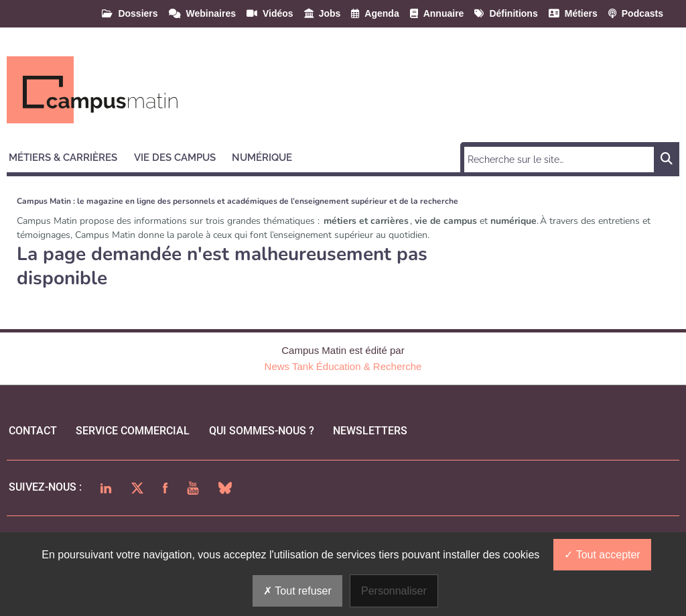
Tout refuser (297, 591)
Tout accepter (602, 555)
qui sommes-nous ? (262, 431)
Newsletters (370, 431)
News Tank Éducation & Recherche (343, 366)
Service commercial (133, 431)
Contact (33, 431)
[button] (69, 156)
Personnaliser (394, 591)
